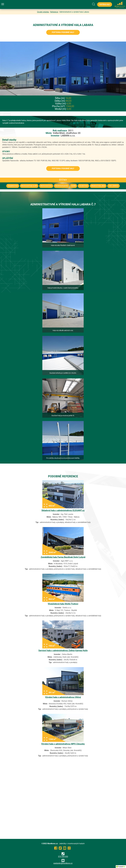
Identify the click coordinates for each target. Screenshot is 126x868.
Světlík (73, 186)
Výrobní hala (83, 186)
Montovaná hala (46, 186)
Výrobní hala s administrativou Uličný (63, 697)
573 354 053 (63, 855)
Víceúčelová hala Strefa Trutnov (63, 604)
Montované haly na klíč (29, 186)
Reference (54, 12)
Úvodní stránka (43, 12)
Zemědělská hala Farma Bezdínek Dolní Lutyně (63, 557)
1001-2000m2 (113, 186)
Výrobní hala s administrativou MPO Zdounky (63, 744)
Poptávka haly (105, 4)
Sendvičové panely (62, 186)
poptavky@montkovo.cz (63, 863)
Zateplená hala (13, 186)
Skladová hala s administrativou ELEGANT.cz (63, 510)
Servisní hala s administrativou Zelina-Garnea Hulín (63, 650)
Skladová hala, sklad (98, 186)
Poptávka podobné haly (63, 32)
